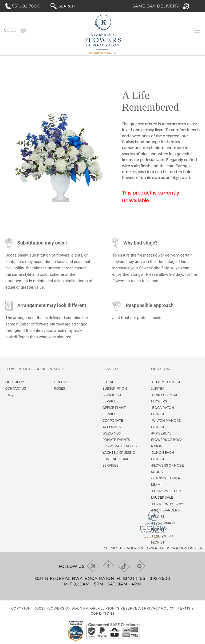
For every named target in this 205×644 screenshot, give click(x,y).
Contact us (16, 388)
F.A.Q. (10, 395)
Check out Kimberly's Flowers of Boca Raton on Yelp (153, 548)
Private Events (116, 440)
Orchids (62, 382)
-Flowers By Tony (167, 504)
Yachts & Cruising (119, 452)
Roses (59, 388)
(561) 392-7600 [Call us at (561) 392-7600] (154, 578)
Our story (15, 382)
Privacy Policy (159, 608)
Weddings (112, 433)
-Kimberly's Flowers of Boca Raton (167, 440)
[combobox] (72, 6)
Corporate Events (120, 446)
